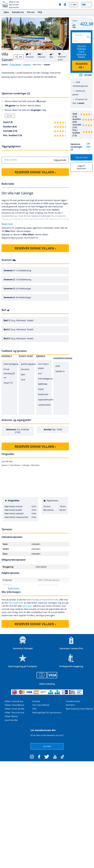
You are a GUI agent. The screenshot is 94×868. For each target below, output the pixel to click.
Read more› (7, 224)
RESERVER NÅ (82, 66)
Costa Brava (15, 65)
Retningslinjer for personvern (47, 713)
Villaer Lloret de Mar (15, 709)
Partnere (70, 705)
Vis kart (86, 75)
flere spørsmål (16, 603)
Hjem (6, 12)
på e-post (27, 606)
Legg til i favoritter (82, 167)
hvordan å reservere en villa (45, 600)
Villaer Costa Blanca (14, 705)
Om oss (31, 12)
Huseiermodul (73, 701)
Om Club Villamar (41, 705)
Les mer (47, 746)
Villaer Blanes (11, 716)
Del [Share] (19, 57)
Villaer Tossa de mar (15, 713)
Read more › (14, 588)
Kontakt (36, 701)
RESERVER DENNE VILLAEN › (35, 172)
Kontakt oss (18, 12)
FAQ (40, 12)
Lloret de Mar (11, 720)
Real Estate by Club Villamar (79, 709)
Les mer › (10, 116)
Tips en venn (82, 157)
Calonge (27, 65)
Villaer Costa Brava (14, 701)
